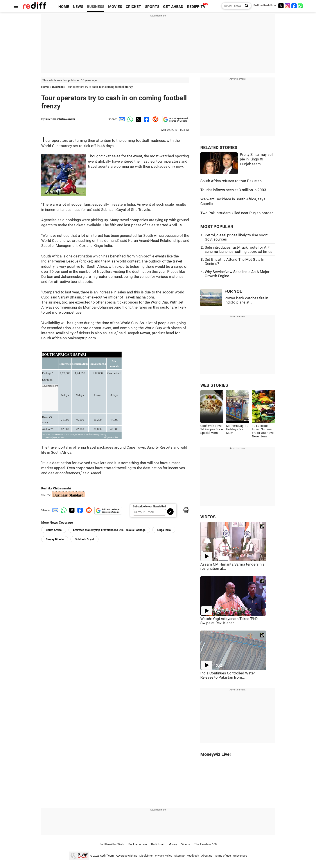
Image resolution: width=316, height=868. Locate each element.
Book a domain (138, 844)
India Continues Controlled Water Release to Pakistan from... (228, 675)
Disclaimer (146, 856)
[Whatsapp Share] (129, 119)
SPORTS (152, 7)
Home (45, 87)
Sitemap (179, 856)
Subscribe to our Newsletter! (149, 507)
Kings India (164, 530)
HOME (64, 7)
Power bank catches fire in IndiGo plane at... (246, 300)
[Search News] (245, 6)
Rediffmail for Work (112, 844)
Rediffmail (158, 844)
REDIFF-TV (196, 7)
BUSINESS (96, 7)
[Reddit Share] (154, 119)
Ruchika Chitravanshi (60, 119)
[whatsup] (301, 6)
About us (207, 856)
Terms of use (223, 856)
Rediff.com (107, 856)
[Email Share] (121, 119)
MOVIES (115, 7)
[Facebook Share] (146, 119)
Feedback (193, 856)
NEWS (78, 7)
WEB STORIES (214, 385)
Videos (186, 844)
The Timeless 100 (205, 844)
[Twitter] (281, 6)
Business (58, 87)
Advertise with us (127, 856)
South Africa (54, 530)
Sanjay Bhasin (55, 539)
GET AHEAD (173, 7)
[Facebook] (294, 6)
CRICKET (133, 7)
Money (173, 844)
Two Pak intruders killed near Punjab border (237, 213)
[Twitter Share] (138, 119)
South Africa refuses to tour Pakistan (231, 181)
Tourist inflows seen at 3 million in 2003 (233, 190)
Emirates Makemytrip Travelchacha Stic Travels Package (109, 530)
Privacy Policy (163, 856)
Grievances (240, 856)
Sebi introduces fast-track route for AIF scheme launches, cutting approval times (239, 250)
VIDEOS (208, 517)
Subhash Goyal (84, 539)
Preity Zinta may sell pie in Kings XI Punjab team (257, 159)
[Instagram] (287, 6)
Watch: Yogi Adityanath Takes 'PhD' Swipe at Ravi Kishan (229, 621)
